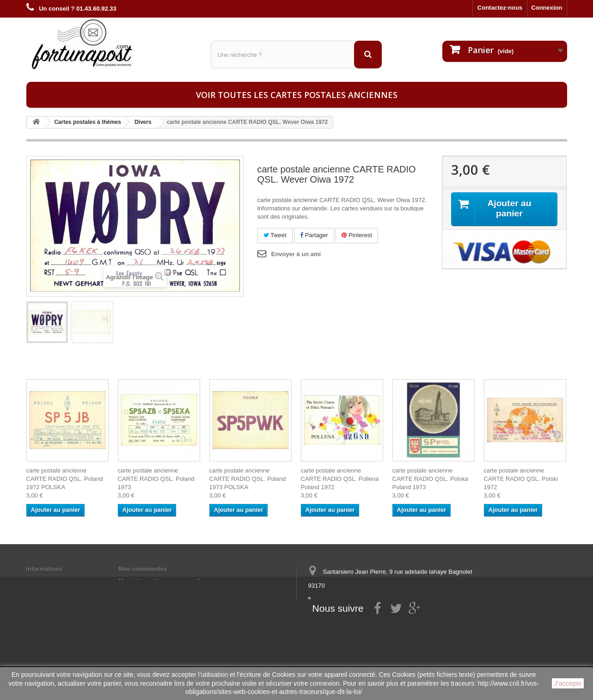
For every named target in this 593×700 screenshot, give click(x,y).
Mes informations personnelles (163, 581)
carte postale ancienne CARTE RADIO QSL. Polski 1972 (521, 479)
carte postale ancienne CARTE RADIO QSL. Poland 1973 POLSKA (248, 479)
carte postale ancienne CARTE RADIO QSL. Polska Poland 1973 (430, 479)
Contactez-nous (500, 8)
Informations (45, 569)
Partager (314, 235)
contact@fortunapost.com (379, 620)
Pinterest (357, 235)
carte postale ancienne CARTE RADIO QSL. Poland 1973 (156, 479)
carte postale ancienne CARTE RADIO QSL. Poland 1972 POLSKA (65, 479)
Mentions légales (51, 581)
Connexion (547, 8)
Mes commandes (143, 569)
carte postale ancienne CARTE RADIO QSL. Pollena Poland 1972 (340, 479)
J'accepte (568, 683)
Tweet (275, 235)
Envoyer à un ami (296, 254)
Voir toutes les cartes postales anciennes (297, 95)
